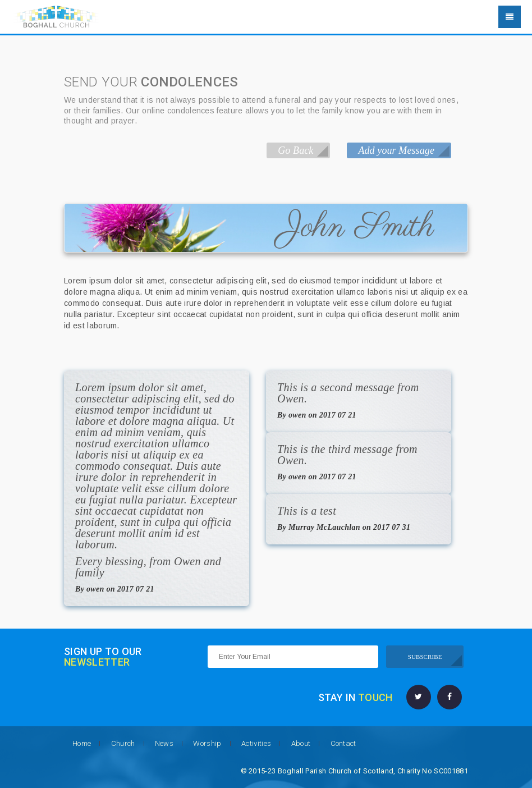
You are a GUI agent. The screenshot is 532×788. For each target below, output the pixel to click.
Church (123, 743)
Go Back (295, 150)
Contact (343, 743)
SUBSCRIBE (425, 657)
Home (82, 743)
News (164, 743)
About (301, 743)
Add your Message (396, 150)
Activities (256, 743)
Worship (207, 743)
